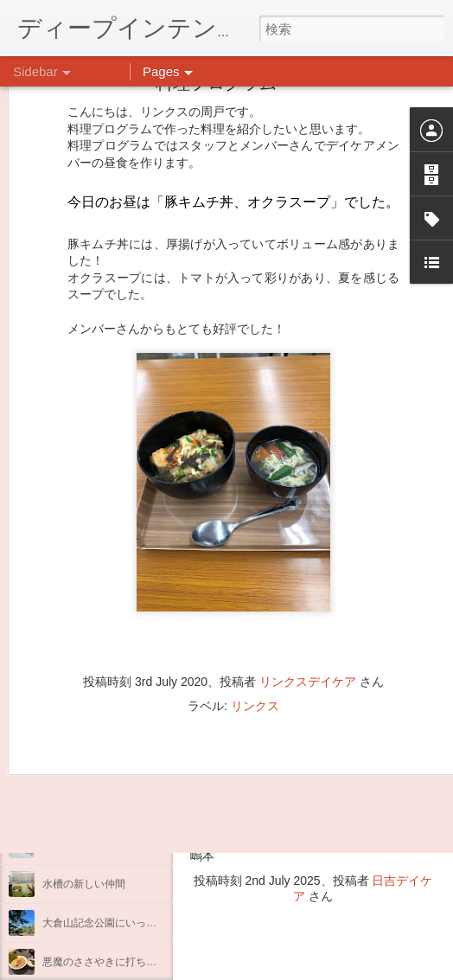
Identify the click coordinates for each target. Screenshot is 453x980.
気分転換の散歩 (79, 728)
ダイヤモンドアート (89, 806)
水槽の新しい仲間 (84, 884)
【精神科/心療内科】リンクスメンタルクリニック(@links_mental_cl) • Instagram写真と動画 (313, 703)
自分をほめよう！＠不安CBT (110, 689)
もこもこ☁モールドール (99, 845)
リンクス (255, 625)
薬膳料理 (63, 767)
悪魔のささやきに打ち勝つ (105, 962)
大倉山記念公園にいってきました (120, 923)
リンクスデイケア (308, 601)
